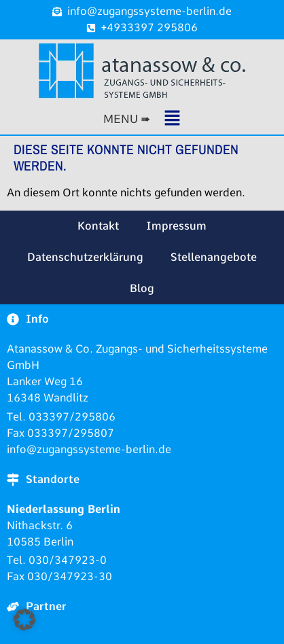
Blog (142, 288)
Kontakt (98, 226)
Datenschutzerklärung (85, 257)
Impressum (176, 226)
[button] (142, 119)
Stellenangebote (214, 257)
